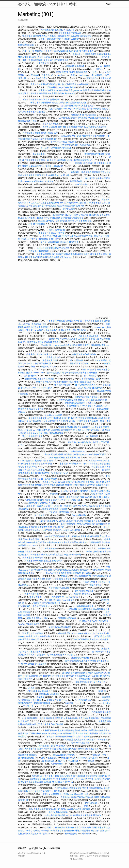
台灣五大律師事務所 (52, 382)
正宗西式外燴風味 (31, 100)
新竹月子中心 (43, 655)
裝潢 (89, 382)
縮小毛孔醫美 (80, 828)
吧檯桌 (63, 242)
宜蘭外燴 (82, 203)
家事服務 (64, 464)
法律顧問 (63, 118)
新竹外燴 (55, 142)
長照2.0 (32, 636)
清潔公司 (70, 30)
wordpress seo (58, 764)
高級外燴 (106, 345)
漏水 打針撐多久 (68, 655)
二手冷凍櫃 (48, 454)
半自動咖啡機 (93, 536)
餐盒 (66, 555)
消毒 (20, 112)
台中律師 (35, 606)
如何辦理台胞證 (55, 93)
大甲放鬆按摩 (81, 418)
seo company (100, 327)
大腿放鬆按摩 (53, 242)
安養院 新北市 (41, 175)
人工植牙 (103, 442)
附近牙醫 (97, 497)
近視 (89, 621)
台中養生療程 (83, 84)
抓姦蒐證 (22, 527)
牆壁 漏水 (87, 485)
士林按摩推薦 (39, 154)
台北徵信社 (66, 797)
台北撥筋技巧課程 (41, 461)
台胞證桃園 (72, 609)
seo (51, 831)
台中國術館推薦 (89, 115)
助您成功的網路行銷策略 (64, 755)
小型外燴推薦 (96, 712)
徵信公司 (61, 206)
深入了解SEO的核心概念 (67, 339)
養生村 (47, 100)
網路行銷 (28, 206)
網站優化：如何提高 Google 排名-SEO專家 (47, 4)
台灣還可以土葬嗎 (94, 673)
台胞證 (91, 90)
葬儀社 (108, 570)
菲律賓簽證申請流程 (78, 72)
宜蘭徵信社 (95, 639)
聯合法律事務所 (69, 84)
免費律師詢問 (30, 655)
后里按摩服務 (67, 524)
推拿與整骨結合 (96, 788)
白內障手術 (84, 482)
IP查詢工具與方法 (94, 430)
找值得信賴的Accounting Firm (62, 109)
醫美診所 (30, 782)
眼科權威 (22, 573)
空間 (27, 721)
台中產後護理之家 (90, 506)
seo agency (84, 464)
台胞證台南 (70, 206)
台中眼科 (28, 552)
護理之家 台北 (86, 491)
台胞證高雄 (76, 451)
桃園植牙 (68, 254)
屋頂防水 (39, 51)
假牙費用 (83, 661)
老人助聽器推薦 (43, 636)
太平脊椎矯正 (40, 809)
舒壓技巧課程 (91, 803)
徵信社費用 (77, 345)
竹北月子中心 (47, 75)
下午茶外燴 (73, 464)
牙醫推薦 (60, 485)
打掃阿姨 (103, 236)
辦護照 (46, 327)
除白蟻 (44, 242)
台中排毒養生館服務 (56, 746)
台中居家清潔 (35, 421)
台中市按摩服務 (59, 676)
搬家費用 (86, 809)
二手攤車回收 (85, 172)
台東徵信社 (83, 749)
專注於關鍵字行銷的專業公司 (92, 682)
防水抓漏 (73, 749)
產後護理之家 (72, 597)
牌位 (31, 809)
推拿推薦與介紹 (53, 330)
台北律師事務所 (54, 39)
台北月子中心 (47, 724)
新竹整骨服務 (50, 485)
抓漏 (89, 740)
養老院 (36, 603)
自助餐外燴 (63, 60)
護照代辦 (71, 136)
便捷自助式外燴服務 (75, 66)
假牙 (89, 203)
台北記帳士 (80, 397)
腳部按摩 (54, 494)
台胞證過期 (80, 673)
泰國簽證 (97, 109)
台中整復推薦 (64, 33)
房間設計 (50, 506)
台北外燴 (37, 430)
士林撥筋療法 (41, 78)
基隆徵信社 (31, 506)
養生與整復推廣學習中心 (82, 160)
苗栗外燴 (40, 409)
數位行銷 (66, 500)
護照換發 (37, 36)
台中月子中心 (49, 776)
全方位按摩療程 (104, 391)
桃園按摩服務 (29, 558)
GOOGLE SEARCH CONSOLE (35, 388)
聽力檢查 (47, 676)
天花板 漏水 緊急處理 (27, 755)
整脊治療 (61, 230)
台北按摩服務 (72, 536)
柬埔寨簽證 (81, 109)
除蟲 (84, 382)
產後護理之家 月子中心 (57, 700)
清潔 (29, 342)
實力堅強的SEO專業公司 (84, 524)
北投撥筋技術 (43, 251)
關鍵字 (62, 30)
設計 (80, 788)
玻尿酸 (31, 688)
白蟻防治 (50, 379)
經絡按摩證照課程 (69, 106)
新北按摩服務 (73, 406)
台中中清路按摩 (54, 321)
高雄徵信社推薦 (53, 779)
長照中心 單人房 (49, 367)
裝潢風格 (106, 109)
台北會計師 (106, 78)
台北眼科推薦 (72, 242)
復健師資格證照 (28, 175)
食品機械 (107, 703)
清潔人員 (22, 78)
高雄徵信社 (92, 828)
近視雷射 (42, 542)
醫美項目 (75, 172)
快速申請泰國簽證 (57, 458)
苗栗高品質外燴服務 (34, 500)
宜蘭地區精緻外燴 (39, 139)
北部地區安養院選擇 (71, 491)
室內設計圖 (46, 345)
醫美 (69, 127)
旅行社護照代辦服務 (50, 30)
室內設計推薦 (99, 609)
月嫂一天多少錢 (97, 482)
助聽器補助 (73, 718)
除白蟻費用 (40, 515)
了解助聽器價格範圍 (42, 363)
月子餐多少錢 (55, 236)
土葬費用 (51, 339)
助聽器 (64, 576)
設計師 (82, 163)
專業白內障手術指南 (90, 730)
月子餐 (45, 421)
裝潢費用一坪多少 (97, 461)
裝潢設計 (33, 57)
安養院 (50, 90)
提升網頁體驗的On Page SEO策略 (77, 497)
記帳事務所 (101, 178)
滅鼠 (43, 555)
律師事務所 (23, 509)
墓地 (109, 327)
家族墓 (61, 730)
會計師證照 (46, 148)
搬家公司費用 (100, 454)
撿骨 (49, 373)
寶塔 (77, 163)
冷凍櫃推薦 (55, 655)
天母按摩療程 (59, 536)
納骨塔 (77, 215)
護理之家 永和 (39, 206)
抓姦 (44, 779)
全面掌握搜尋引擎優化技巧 (41, 418)
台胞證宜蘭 (77, 354)
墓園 (104, 467)
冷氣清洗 (99, 360)
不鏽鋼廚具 (23, 394)
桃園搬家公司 (75, 427)
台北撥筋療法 (85, 36)
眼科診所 (92, 758)
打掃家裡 (33, 251)
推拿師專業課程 (37, 597)
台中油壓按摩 (81, 385)
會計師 (40, 218)
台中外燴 (78, 321)
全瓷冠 (47, 57)
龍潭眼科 (26, 639)
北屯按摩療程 (27, 679)
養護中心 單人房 (61, 473)
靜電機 (25, 467)
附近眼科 (39, 782)
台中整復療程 (43, 63)
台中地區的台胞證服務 (61, 148)
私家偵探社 (84, 363)
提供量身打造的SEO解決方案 (97, 154)
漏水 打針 (48, 570)
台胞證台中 (25, 60)
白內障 (51, 733)
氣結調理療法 (37, 166)
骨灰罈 (91, 761)
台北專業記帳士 (34, 652)
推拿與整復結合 (50, 84)
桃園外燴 (84, 215)
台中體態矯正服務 (84, 421)
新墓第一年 (97, 421)
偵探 (77, 682)
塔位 (105, 360)
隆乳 (77, 145)
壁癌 (107, 612)
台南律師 (55, 794)
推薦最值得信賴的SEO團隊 (40, 464)
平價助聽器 (80, 606)
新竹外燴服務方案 (37, 791)
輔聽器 (89, 609)
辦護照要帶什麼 (68, 430)
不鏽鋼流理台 (100, 90)
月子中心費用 (88, 321)
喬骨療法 (90, 776)
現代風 (34, 527)
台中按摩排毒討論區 (87, 106)
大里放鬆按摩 (37, 84)
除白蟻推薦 (97, 75)
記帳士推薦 (84, 373)
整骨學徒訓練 (49, 127)
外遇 (99, 370)
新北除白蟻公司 (57, 527)
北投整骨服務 (95, 345)
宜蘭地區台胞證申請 (67, 618)
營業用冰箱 (58, 831)
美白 (41, 100)
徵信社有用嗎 (68, 418)
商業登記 (57, 530)
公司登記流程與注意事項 (38, 203)
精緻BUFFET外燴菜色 (44, 181)
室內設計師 (90, 178)
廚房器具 (50, 718)
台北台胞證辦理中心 (44, 473)
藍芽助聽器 (92, 78)
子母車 (40, 254)
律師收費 (62, 633)
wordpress (31, 545)
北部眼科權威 (67, 382)
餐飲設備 (43, 93)
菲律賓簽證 (76, 33)
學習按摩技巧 (102, 582)
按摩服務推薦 (29, 473)
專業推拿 (89, 606)
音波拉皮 (59, 175)
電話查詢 (97, 815)
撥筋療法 (72, 142)
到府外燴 (100, 69)
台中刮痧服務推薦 (83, 700)
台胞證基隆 (78, 360)
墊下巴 (45, 430)
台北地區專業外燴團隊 (93, 54)
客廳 (73, 75)
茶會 (33, 367)
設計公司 (74, 363)
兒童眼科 (43, 90)
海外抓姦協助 (73, 36)
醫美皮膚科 (98, 254)
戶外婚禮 (92, 661)
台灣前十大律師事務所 (55, 828)
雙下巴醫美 (87, 573)
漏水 (60, 84)
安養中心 (43, 39)
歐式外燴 (104, 639)
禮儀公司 (47, 794)
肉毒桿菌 (82, 609)
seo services (28, 181)
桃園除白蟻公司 (53, 809)
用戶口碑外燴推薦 (62, 385)
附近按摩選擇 (105, 506)
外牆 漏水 (66, 39)
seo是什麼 (77, 485)
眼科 (71, 506)
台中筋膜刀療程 (91, 236)
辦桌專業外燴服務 (51, 124)
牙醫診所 (51, 737)
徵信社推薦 (46, 103)
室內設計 (57, 215)
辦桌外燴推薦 (92, 442)
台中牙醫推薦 (75, 555)
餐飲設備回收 (98, 570)
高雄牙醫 (65, 588)
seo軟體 (59, 415)
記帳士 (31, 664)
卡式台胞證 (54, 239)
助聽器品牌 (53, 133)
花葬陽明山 (56, 500)
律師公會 (48, 218)
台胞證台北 (52, 230)
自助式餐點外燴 (84, 388)
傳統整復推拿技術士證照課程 (77, 831)
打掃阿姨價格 (26, 461)
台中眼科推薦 (24, 700)
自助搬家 (39, 633)
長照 (51, 461)
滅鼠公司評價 (101, 400)
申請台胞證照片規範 (97, 118)
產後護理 (104, 339)
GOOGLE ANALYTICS (53, 782)
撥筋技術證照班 (57, 257)
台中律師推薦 (81, 184)
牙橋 (30, 224)
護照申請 (107, 421)
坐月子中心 (96, 521)
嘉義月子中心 (88, 427)
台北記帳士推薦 (61, 506)
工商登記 (75, 39)
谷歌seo (22, 412)
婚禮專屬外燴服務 (42, 703)
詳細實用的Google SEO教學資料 (61, 87)
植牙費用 (82, 536)
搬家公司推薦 (48, 36)
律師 (28, 527)
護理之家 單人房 (48, 160)
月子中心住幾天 (86, 406)
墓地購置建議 (63, 749)
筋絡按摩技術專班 (51, 509)
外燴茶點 (66, 530)
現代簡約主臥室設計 (55, 555)
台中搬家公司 (67, 215)
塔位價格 (101, 136)
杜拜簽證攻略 (103, 409)
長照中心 (80, 206)
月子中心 (28, 831)
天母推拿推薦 (28, 133)
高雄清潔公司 (75, 51)
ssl (53, 166)
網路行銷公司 (28, 51)
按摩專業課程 (98, 203)
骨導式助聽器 (35, 779)
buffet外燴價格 (69, 93)
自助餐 (47, 500)
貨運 (29, 618)
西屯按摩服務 (38, 342)
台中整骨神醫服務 (35, 433)
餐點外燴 (58, 733)
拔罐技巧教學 (30, 376)
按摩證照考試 (67, 779)
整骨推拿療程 (55, 588)
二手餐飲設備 (50, 51)
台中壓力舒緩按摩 (31, 594)
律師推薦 (96, 576)
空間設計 (84, 570)
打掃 (70, 360)
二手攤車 (63, 142)
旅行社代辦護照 (25, 373)
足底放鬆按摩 (85, 718)
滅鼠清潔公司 (63, 542)
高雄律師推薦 (37, 327)
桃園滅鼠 (22, 203)
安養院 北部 (63, 427)
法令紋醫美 (50, 815)
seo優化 (26, 676)
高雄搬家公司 (69, 733)
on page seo (61, 127)
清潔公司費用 (62, 72)
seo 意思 (80, 703)
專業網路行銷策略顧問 (75, 403)
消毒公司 (35, 639)
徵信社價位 (43, 239)
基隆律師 (35, 75)
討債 (37, 539)
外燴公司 (39, 485)
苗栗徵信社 (82, 330)
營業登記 (57, 342)
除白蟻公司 (52, 139)
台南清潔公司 (49, 254)
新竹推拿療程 (31, 379)
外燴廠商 (57, 418)
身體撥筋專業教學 (73, 730)
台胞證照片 (94, 215)
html (60, 75)
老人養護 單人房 (73, 458)
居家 (71, 90)
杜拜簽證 (47, 166)
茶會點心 (41, 506)
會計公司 (88, 254)
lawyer (44, 733)
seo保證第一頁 (27, 324)
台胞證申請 (85, 145)
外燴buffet (77, 54)
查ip (60, 497)
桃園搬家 (103, 721)
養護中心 (106, 370)
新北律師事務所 (68, 758)
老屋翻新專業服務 (41, 831)
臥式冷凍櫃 (89, 127)
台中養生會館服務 (65, 400)
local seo (83, 75)
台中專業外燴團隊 (40, 618)
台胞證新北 (32, 691)
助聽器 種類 (78, 254)
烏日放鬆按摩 (72, 788)
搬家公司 (42, 379)
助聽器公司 (91, 163)
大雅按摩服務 (88, 51)
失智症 (40, 57)
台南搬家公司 (103, 163)
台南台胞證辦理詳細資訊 (75, 103)
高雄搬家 (28, 561)
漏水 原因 (95, 831)
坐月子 (40, 749)
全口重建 (98, 406)
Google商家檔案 (61, 90)
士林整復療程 (63, 512)
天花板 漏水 (76, 115)
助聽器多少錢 (76, 542)
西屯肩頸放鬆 (63, 248)
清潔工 (64, 136)
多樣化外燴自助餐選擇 (89, 336)
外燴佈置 (93, 373)
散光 (94, 72)
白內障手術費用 (29, 749)
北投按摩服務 (62, 51)
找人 (60, 482)
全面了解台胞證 (51, 60)
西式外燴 (34, 239)
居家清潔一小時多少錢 (77, 118)
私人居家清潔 (100, 127)
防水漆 (29, 257)
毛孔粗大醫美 (58, 103)
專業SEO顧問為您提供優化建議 (85, 797)
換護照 (21, 330)
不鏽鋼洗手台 (89, 582)
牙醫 (43, 758)
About (108, 4)
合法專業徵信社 (58, 597)
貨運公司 (106, 200)
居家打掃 (96, 172)
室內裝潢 (106, 697)
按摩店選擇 (38, 561)
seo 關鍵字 (92, 370)
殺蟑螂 (48, 415)
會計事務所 (55, 100)
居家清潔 (39, 558)
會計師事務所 (77, 127)
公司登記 (28, 430)
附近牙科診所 (41, 133)
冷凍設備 (63, 509)
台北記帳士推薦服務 (48, 548)
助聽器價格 (27, 363)
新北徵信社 (60, 815)
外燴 (26, 421)
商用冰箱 (78, 382)
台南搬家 (70, 676)
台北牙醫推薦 (33, 93)
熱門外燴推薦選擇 (70, 373)
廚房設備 (43, 746)
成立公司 (26, 570)
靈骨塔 (90, 109)
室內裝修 (66, 482)
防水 (50, 388)
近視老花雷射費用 (33, 160)
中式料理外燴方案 (68, 794)
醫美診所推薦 (33, 624)
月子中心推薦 (35, 103)
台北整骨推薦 (92, 436)
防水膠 (66, 175)
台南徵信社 (96, 467)
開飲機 (57, 791)
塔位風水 (99, 427)
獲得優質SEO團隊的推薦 (73, 236)
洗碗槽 (107, 494)
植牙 (107, 75)
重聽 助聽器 (79, 400)
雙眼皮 (85, 788)
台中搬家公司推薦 (67, 421)
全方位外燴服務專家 (69, 203)
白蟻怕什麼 (79, 594)
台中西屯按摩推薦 (49, 479)
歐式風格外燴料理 (41, 257)
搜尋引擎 (92, 136)
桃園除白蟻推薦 (83, 737)
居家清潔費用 (37, 60)
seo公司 (90, 454)
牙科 (84, 370)
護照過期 (56, 218)
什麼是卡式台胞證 (68, 330)
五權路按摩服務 (84, 521)
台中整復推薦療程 (26, 758)
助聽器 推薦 (36, 700)
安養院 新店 (58, 579)
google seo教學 (80, 90)
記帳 (86, 806)
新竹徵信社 (58, 724)
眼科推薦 (107, 712)
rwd (24, 257)
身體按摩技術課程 (26, 45)
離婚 (24, 718)
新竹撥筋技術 (85, 679)
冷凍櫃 (51, 175)
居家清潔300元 (63, 160)
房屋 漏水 (87, 221)
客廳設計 (96, 755)
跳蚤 (87, 794)
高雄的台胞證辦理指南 (47, 248)
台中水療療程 (90, 376)
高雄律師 (75, 743)
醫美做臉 (59, 166)
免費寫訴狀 (58, 454)
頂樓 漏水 (59, 776)
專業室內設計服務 (94, 552)
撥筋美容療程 (67, 321)
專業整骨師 (32, 718)
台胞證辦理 (54, 203)
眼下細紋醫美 (60, 36)
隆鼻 (24, 579)
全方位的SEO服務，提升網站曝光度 (54, 221)
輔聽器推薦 (27, 36)
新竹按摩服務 (62, 812)
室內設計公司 (40, 324)
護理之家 (48, 561)
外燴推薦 (49, 536)
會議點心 (41, 330)
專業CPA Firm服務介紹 (97, 418)
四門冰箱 (65, 809)
